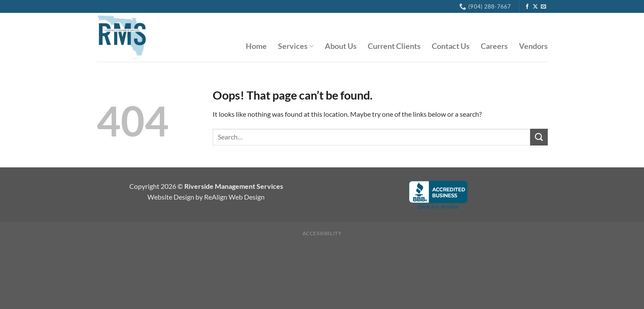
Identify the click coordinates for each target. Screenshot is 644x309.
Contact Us (451, 46)
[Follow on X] (535, 7)
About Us (341, 46)
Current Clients (394, 46)
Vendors (533, 46)
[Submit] (539, 137)
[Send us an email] (543, 7)
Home (256, 46)
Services (296, 46)
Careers (494, 46)
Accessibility (322, 233)
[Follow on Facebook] (527, 7)
